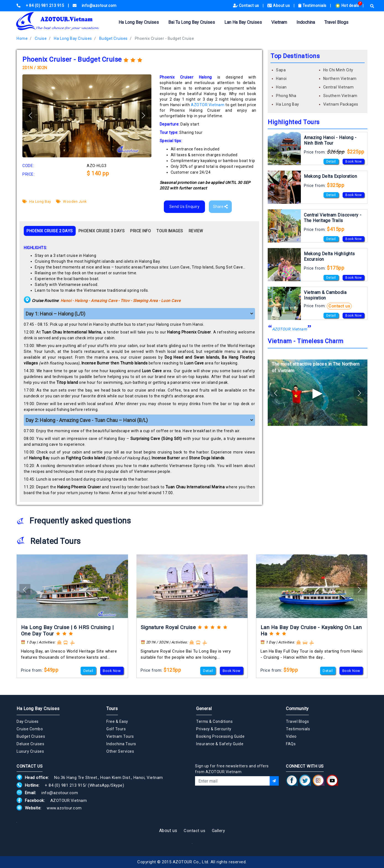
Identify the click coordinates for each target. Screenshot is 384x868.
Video (291, 736)
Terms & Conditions (214, 721)
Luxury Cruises (30, 751)
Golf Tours (116, 729)
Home (22, 38)
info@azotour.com (60, 793)
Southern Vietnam (340, 96)
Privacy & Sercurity (214, 729)
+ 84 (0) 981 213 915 (65, 785)
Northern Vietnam (340, 79)
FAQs (291, 744)
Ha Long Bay (37, 201)
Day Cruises (28, 721)
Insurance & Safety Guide (220, 744)
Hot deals (347, 6)
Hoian (281, 87)
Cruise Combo (30, 729)
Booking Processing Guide (220, 736)
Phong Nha (286, 96)
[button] (143, 115)
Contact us (247, 6)
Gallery (219, 831)
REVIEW (196, 231)
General (204, 709)
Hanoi (281, 79)
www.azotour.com (64, 808)
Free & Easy (117, 721)
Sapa (281, 70)
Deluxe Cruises (30, 744)
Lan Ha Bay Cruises (243, 22)
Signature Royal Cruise (168, 627)
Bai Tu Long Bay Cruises (192, 22)
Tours (112, 709)
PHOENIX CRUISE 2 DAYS (50, 231)
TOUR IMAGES (170, 231)
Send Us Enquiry (185, 207)
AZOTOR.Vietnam (208, 105)
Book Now (353, 161)
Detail (331, 161)
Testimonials (313, 6)
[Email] (232, 781)
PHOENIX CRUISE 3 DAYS (102, 231)
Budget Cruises (113, 38)
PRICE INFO (140, 231)
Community (297, 709)
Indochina (306, 22)
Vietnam (279, 22)
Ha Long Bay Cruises (139, 22)
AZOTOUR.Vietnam (290, 329)
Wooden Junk (72, 201)
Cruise (41, 38)
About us (279, 6)
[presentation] (237, 801)
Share (220, 207)
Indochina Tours (121, 744)
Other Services (120, 751)
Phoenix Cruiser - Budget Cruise (165, 38)
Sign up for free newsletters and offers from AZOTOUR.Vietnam (232, 769)
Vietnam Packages (341, 104)
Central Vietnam (339, 87)
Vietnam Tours (120, 736)
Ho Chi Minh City (338, 70)
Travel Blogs (336, 22)
